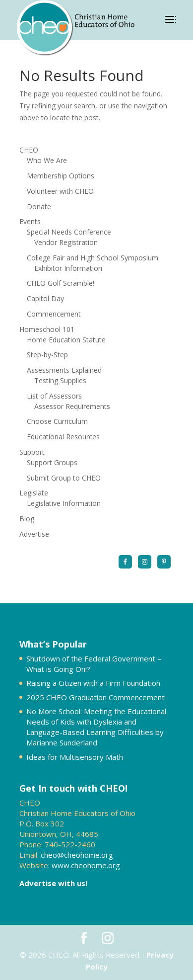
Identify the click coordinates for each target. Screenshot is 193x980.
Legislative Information (64, 503)
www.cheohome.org (86, 865)
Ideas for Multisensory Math (75, 757)
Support (32, 452)
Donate (39, 206)
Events (30, 221)
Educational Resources (63, 437)
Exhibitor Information (68, 268)
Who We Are (47, 160)
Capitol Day (45, 298)
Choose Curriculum (57, 421)
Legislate (34, 493)
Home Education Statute (66, 340)
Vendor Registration (66, 242)
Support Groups (52, 462)
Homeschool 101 (47, 329)
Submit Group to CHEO (64, 478)
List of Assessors (54, 396)
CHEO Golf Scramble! (61, 283)
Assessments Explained (64, 370)
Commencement (54, 314)
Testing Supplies (60, 380)
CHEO (29, 150)
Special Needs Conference (69, 232)
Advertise (34, 534)
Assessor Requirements (72, 406)
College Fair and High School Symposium (93, 258)
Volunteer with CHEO (60, 191)
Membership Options (61, 176)
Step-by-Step (47, 355)
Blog (27, 519)
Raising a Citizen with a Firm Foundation (93, 683)
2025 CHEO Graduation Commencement (96, 697)
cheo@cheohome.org (77, 855)
